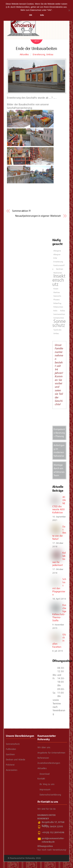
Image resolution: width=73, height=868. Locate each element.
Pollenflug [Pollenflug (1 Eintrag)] (57, 303)
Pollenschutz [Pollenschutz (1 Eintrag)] (58, 307)
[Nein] (69, 10)
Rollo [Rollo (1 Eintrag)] (55, 311)
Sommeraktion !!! (21, 211)
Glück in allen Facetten (59, 641)
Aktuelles (24, 55)
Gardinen (10, 755)
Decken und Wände (16, 760)
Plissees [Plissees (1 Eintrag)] (57, 300)
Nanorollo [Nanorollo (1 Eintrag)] (57, 296)
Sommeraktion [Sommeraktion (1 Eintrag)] (59, 314)
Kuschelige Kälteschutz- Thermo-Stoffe (59, 613)
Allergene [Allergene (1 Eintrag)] (57, 251)
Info (42, 15)
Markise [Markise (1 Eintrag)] (57, 293)
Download (45, 774)
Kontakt (41, 779)
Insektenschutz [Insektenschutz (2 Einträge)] (59, 280)
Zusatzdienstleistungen (49, 763)
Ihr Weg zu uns (47, 784)
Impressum (45, 790)
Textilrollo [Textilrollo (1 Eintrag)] (57, 330)
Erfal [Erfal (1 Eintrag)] (55, 258)
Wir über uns (44, 748)
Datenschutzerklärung (50, 795)
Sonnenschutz (13, 744)
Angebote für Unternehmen (51, 753)
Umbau (50, 55)
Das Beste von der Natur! (59, 533)
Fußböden (11, 749)
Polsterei (10, 765)
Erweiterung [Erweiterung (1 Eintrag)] (58, 262)
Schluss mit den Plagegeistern (59, 587)
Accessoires (12, 770)
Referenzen (43, 758)
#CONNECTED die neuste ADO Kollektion (59, 505)
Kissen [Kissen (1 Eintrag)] (56, 289)
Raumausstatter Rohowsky (23, 858)
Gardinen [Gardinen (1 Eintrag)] (60, 269)
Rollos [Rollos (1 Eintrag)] (63, 311)
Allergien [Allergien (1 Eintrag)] (57, 255)
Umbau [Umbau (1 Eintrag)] (56, 334)
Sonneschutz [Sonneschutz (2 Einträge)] (59, 324)
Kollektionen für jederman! (59, 559)
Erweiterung (39, 55)
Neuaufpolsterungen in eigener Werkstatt (38, 216)
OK (31, 15)
